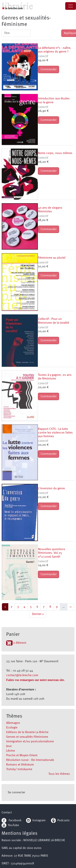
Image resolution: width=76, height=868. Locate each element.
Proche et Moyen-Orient (22, 755)
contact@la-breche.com (22, 675)
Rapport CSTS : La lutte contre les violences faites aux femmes (55, 433)
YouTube (13, 825)
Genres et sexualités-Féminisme (27, 737)
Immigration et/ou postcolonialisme (30, 742)
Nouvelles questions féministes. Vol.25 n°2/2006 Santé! (52, 553)
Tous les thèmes (59, 774)
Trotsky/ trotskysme (19, 769)
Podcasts (60, 821)
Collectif (43, 56)
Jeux (9, 746)
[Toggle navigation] (71, 6)
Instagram (36, 821)
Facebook (11, 821)
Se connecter (16, 793)
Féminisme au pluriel (52, 258)
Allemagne (13, 723)
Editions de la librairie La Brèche (27, 732)
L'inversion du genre (51, 489)
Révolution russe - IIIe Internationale (30, 760)
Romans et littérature (20, 765)
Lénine (11, 751)
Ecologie (12, 728)
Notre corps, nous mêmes (55, 153)
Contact (7, 813)
